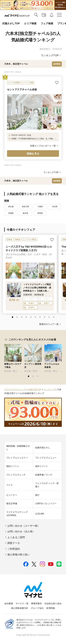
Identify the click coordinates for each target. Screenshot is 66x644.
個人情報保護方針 (20, 608)
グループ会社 (37, 608)
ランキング (49, 389)
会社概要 (9, 603)
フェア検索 (47, 23)
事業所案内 (37, 603)
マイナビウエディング (15, 389)
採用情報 (51, 608)
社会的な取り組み (53, 603)
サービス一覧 (22, 603)
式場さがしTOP (11, 23)
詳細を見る (33, 153)
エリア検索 (30, 23)
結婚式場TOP (35, 389)
